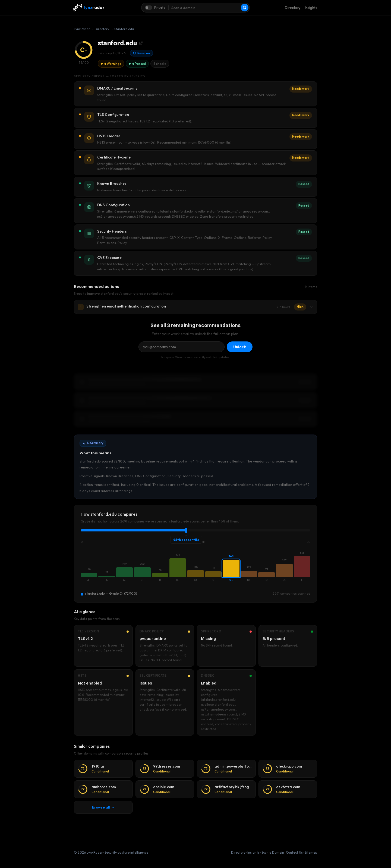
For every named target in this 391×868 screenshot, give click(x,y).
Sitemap (311, 852)
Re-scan (141, 53)
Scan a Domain (273, 852)
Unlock (240, 347)
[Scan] (245, 8)
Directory (293, 8)
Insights (311, 8)
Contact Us (294, 852)
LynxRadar (82, 29)
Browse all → (103, 807)
